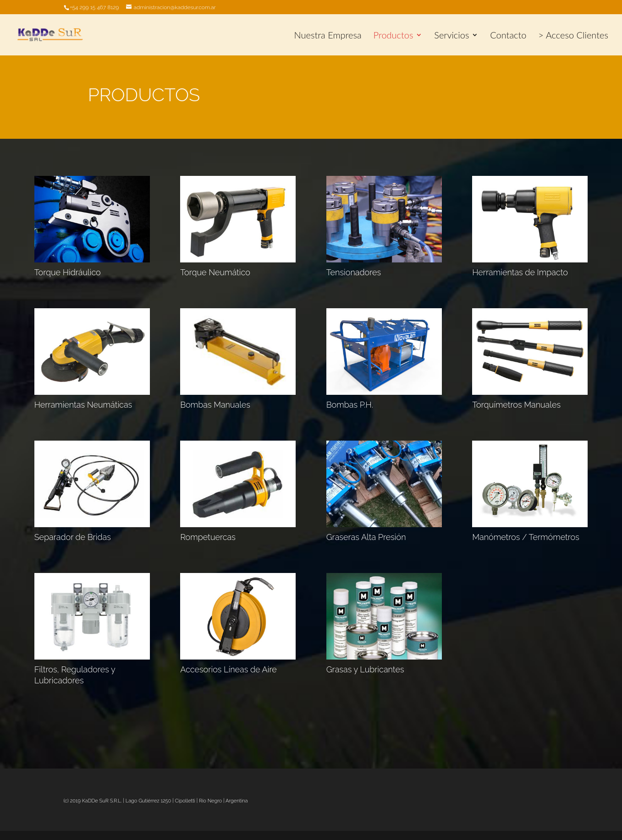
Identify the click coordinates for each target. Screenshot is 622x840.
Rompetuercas (208, 537)
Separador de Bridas (73, 537)
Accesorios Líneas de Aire (228, 669)
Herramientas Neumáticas (83, 405)
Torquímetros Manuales (516, 405)
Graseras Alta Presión (366, 537)
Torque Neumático (215, 272)
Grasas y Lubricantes (365, 669)
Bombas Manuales (215, 405)
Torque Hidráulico (68, 272)
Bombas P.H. (350, 405)
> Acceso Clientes (573, 36)
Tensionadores (354, 272)
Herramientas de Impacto (520, 272)
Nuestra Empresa (328, 36)
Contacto (508, 36)
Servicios (451, 36)
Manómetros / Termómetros (526, 537)
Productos (394, 36)
